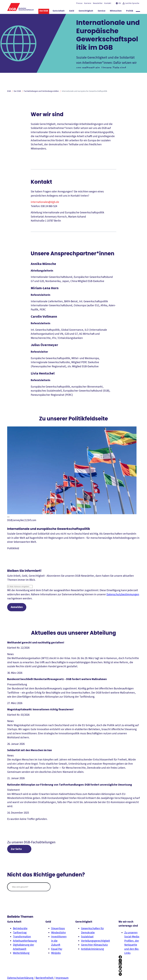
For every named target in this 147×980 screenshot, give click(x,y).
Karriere (88, 3)
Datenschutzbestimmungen (123, 595)
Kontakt (108, 3)
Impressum (62, 978)
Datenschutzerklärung (21, 978)
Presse (79, 3)
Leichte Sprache (131, 3)
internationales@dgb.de (45, 202)
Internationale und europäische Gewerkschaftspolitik (84, 91)
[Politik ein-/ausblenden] (134, 11)
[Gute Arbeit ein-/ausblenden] (63, 11)
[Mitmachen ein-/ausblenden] (120, 11)
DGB (9, 91)
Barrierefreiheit (45, 978)
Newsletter (98, 3)
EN (118, 3)
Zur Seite (17, 849)
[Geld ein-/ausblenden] (76, 11)
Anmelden (17, 607)
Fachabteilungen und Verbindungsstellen (41, 91)
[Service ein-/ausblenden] (106, 11)
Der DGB (17, 91)
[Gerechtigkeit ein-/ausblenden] (90, 11)
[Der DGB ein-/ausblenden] (48, 11)
